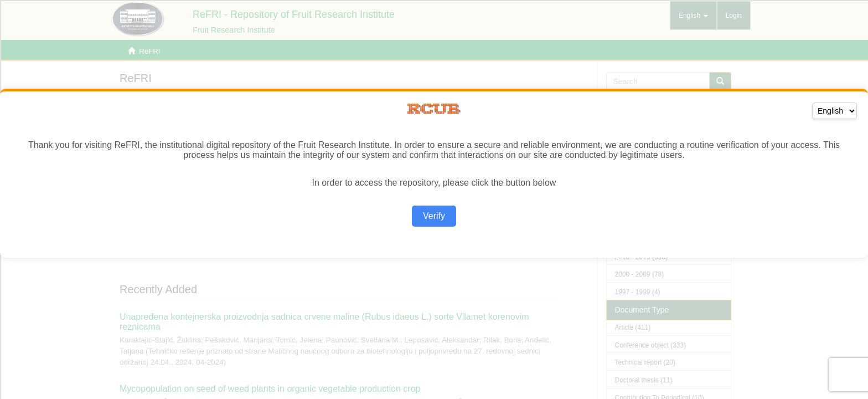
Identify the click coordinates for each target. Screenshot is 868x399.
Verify (434, 216)
